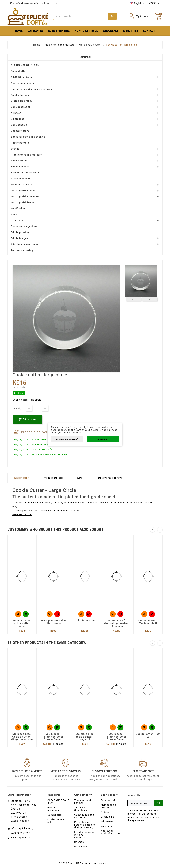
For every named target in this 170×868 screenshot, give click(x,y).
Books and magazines (24, 226)
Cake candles (19, 125)
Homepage (85, 57)
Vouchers (106, 826)
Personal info (109, 800)
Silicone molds (20, 167)
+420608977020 (21, 833)
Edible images (20, 238)
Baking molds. (20, 161)
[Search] (81, 16)
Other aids (17, 220)
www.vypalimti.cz (21, 838)
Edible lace (18, 119)
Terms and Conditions (81, 809)
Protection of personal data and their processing (85, 825)
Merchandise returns (108, 806)
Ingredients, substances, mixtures (31, 89)
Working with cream (23, 191)
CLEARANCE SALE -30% (25, 65)
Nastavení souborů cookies (110, 832)
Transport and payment (83, 802)
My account (81, 847)
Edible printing (20, 232)
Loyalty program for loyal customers (84, 835)
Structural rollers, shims (26, 173)
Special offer (19, 71)
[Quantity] (37, 408)
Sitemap (79, 842)
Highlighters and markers (26, 155)
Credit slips (107, 817)
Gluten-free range (22, 101)
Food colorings (20, 95)
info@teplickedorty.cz (24, 828)
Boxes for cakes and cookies (28, 137)
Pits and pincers (21, 179)
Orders (105, 812)
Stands (15, 149)
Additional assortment (24, 244)
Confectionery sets (22, 83)
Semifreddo (18, 208)
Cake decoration (21, 107)
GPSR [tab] (81, 478)
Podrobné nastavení (67, 439)
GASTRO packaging (23, 77)
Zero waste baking (22, 250)
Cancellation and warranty (84, 816)
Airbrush (16, 113)
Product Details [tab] (53, 478)
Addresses (107, 821)
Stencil (15, 214)
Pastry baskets (20, 143)
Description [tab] (22, 478)
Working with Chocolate (25, 196)
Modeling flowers (21, 185)
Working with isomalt (24, 202)
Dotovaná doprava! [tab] (111, 478)
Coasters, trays (20, 131)
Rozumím (103, 439)
